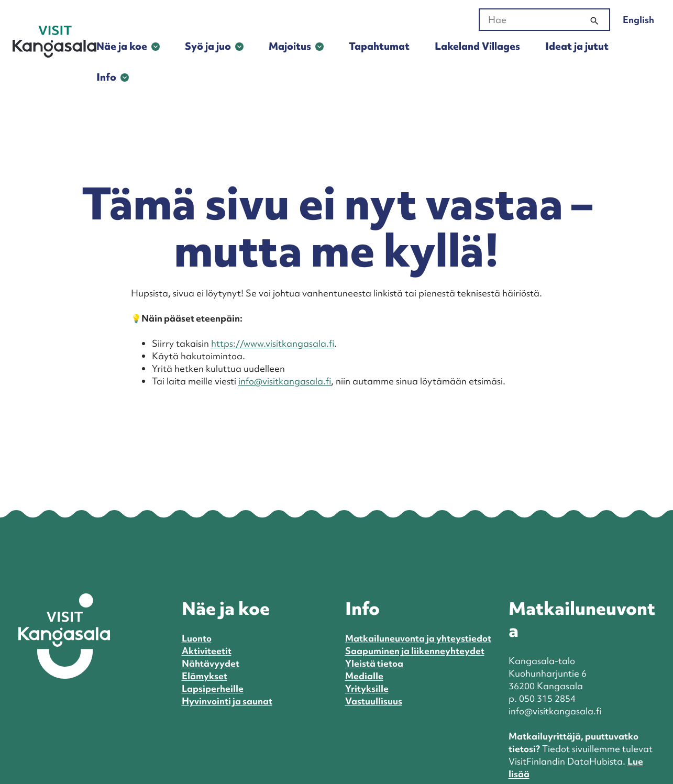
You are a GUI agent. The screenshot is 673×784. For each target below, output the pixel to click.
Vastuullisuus (374, 701)
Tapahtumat (379, 46)
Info (106, 77)
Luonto (197, 638)
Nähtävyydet (211, 663)
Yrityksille (367, 688)
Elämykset (205, 676)
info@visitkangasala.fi (285, 381)
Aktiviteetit (207, 651)
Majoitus (290, 46)
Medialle (364, 676)
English (638, 20)
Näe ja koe (122, 46)
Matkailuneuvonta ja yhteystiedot (418, 638)
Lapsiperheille (213, 688)
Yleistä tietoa (374, 663)
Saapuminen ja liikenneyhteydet (415, 651)
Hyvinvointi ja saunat (227, 701)
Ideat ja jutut (577, 46)
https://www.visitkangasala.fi (273, 343)
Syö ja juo (208, 46)
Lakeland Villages (477, 46)
